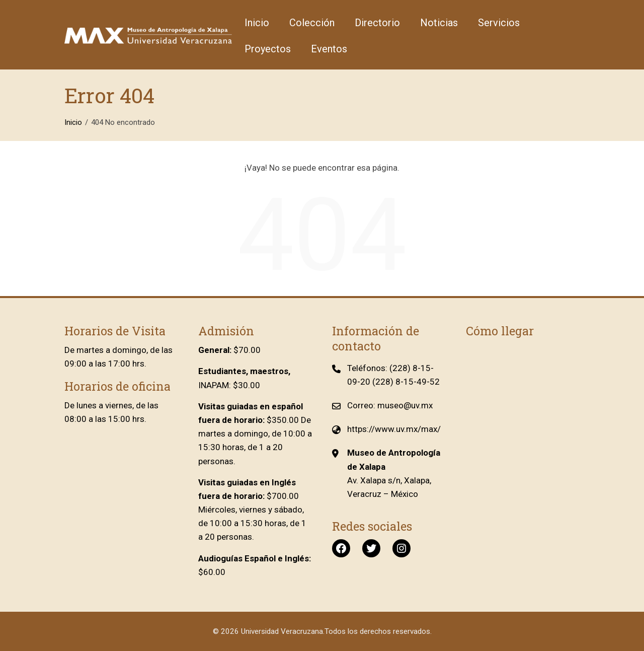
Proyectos (268, 49)
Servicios (499, 23)
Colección (312, 23)
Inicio (257, 23)
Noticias (439, 23)
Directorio (377, 23)
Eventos (329, 49)
